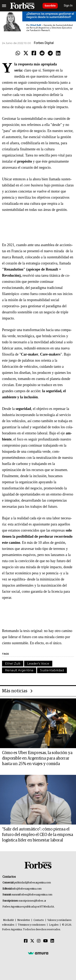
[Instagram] (39, 941)
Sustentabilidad (52, 670)
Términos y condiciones (32, 925)
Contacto (39, 920)
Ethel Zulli (13, 663)
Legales (54, 925)
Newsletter (24, 920)
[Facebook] (26, 941)
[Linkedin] (52, 941)
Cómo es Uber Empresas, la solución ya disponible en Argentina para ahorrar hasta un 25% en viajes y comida (37, 758)
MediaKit (8, 920)
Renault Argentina (19, 670)
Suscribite (50, 6)
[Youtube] (45, 941)
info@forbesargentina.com (27, 889)
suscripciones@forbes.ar (32, 901)
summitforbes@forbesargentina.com (32, 895)
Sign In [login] (68, 6)
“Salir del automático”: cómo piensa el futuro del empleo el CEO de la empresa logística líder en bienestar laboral (37, 835)
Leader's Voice (38, 663)
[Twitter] (32, 941)
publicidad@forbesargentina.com (33, 883)
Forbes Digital (44, 43)
